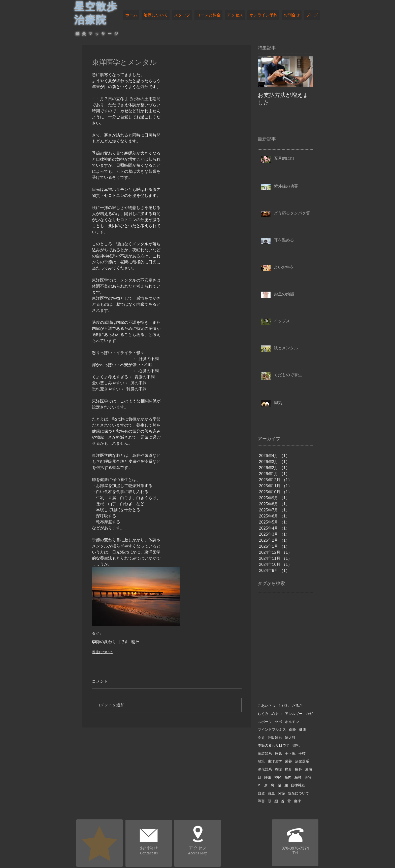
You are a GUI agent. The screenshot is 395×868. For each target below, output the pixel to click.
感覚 (278, 753)
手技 (302, 753)
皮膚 (309, 769)
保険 (292, 730)
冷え (261, 738)
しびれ (284, 706)
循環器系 (265, 753)
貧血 (271, 793)
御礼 (296, 745)
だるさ (297, 706)
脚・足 (276, 785)
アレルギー (294, 714)
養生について (103, 652)
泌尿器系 (302, 761)
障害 (261, 801)
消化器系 (265, 769)
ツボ (278, 722)
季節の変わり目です (110, 642)
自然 (261, 793)
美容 (308, 777)
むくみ (263, 714)
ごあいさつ (267, 706)
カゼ (309, 714)
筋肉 (288, 777)
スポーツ (265, 722)
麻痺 (298, 801)
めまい (277, 714)
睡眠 (268, 777)
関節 (281, 793)
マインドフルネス (272, 730)
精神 (135, 642)
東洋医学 (275, 761)
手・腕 (290, 753)
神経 (278, 777)
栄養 (288, 761)
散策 (261, 761)
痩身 (299, 769)
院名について (299, 793)
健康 (303, 730)
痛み (288, 769)
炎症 (278, 769)
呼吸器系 (275, 738)
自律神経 (298, 785)
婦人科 (290, 738)
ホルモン (292, 722)
